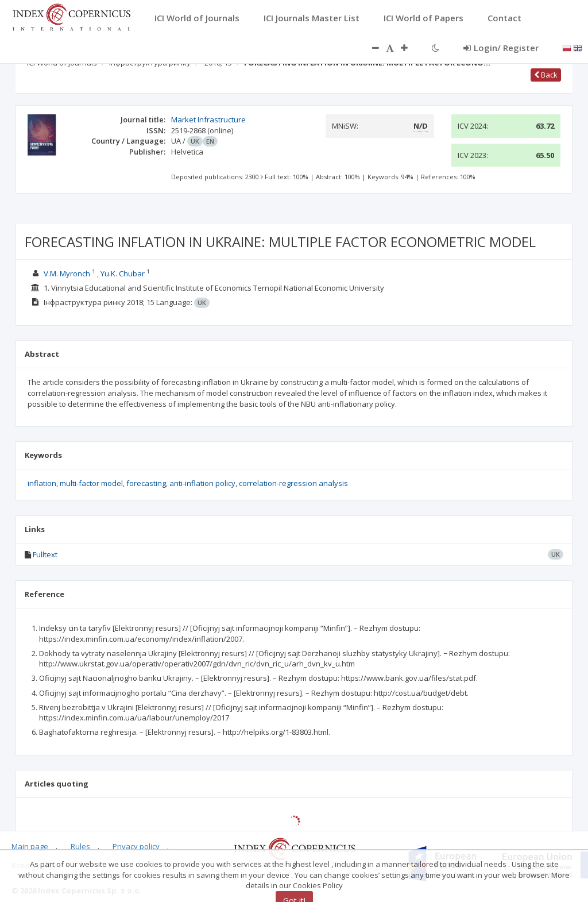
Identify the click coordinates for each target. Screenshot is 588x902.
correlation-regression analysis (293, 483)
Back (546, 75)
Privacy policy (136, 846)
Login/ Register (501, 48)
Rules (80, 846)
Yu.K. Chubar (123, 273)
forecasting (146, 483)
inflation (42, 483)
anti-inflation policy (202, 483)
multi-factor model (91, 483)
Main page (30, 846)
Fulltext (45, 554)
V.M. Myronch (67, 273)
